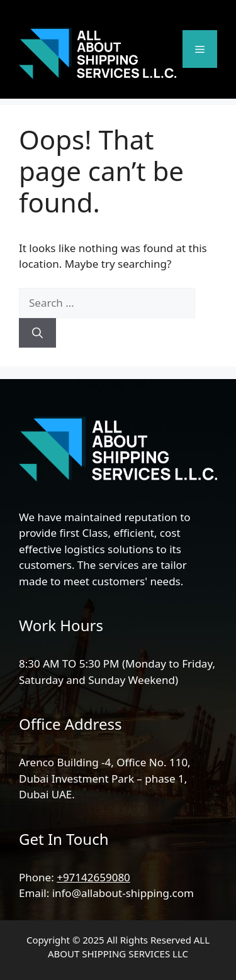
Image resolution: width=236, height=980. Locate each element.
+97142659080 (93, 877)
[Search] (37, 333)
